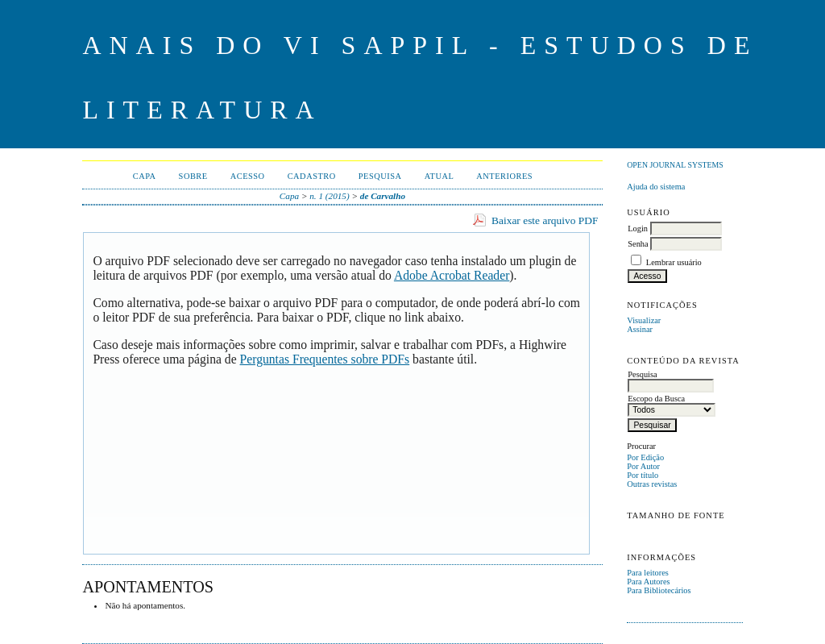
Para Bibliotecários (659, 590)
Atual (439, 176)
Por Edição (645, 457)
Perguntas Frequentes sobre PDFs (325, 359)
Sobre (193, 176)
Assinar (640, 329)
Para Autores (648, 582)
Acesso (248, 176)
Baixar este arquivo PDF (545, 220)
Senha (638, 244)
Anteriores (504, 176)
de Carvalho (383, 196)
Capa (145, 176)
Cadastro (312, 176)
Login (638, 229)
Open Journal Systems (675, 165)
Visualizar (644, 320)
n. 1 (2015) (329, 196)
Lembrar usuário (674, 262)
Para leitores (648, 573)
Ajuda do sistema (656, 187)
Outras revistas (652, 484)
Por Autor (643, 466)
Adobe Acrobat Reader (452, 275)
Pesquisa (380, 176)
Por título (643, 475)
